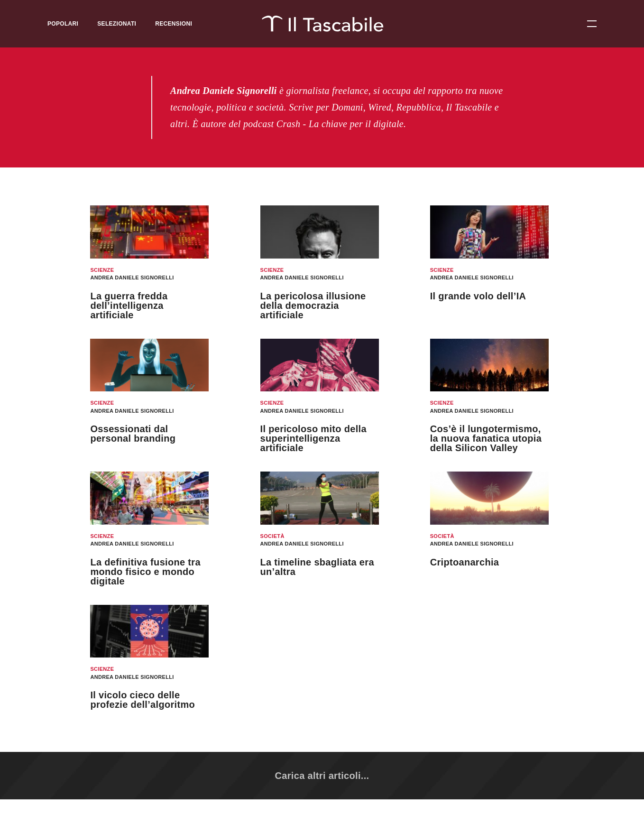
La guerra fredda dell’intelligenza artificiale (129, 306)
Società (272, 536)
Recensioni (174, 24)
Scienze (102, 270)
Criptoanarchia (465, 562)
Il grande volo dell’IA (478, 296)
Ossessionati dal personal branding (133, 434)
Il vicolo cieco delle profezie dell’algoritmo (143, 700)
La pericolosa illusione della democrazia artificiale (313, 306)
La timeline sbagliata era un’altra (317, 567)
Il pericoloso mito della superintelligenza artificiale (313, 438)
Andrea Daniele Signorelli (132, 278)
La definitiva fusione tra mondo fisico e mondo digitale (145, 572)
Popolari (63, 24)
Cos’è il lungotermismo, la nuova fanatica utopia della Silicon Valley (486, 438)
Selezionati (117, 24)
